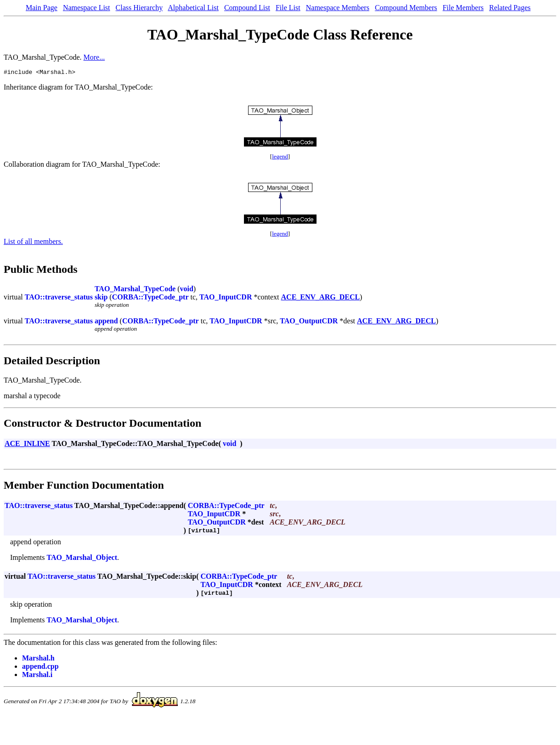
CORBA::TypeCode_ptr (150, 298)
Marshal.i (37, 676)
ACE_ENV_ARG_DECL (321, 298)
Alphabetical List (193, 8)
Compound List (247, 8)
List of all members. (33, 243)
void (187, 290)
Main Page (42, 8)
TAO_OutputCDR (309, 322)
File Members (463, 8)
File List (288, 8)
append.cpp (40, 668)
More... (94, 57)
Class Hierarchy (139, 8)
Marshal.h (38, 659)
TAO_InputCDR (226, 298)
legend (280, 158)
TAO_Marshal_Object (82, 559)
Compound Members (406, 8)
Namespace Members (338, 8)
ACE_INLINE (27, 445)
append (106, 322)
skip (101, 298)
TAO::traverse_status (59, 298)
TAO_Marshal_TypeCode (135, 290)
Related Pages (510, 8)
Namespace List (87, 8)
